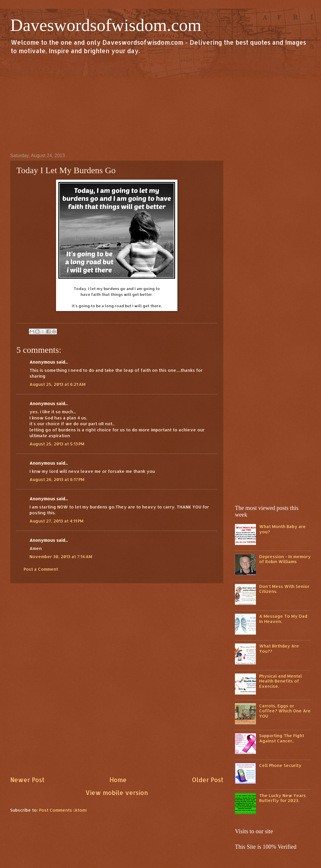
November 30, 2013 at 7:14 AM (61, 557)
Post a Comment (41, 569)
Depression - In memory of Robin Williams (285, 559)
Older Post (207, 780)
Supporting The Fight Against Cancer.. (282, 738)
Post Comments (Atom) (63, 810)
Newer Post (27, 780)
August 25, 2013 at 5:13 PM (57, 444)
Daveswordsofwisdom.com (106, 25)
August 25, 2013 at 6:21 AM (57, 384)
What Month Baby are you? (282, 529)
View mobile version (117, 793)
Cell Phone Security (280, 765)
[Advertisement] (160, 103)
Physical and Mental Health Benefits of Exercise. (281, 681)
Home (118, 780)
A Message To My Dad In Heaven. (283, 619)
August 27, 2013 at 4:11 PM (56, 521)
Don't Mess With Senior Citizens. (284, 589)
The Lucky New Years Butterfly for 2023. (282, 798)
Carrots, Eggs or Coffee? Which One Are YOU (285, 711)
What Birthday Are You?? (279, 649)
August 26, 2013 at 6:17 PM (57, 479)
